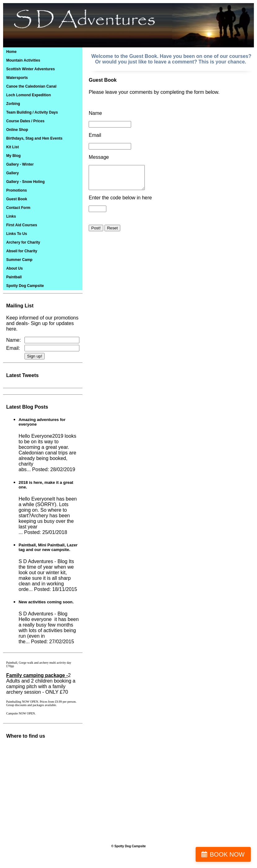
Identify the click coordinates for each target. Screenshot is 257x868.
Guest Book (17, 199)
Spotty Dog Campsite (25, 286)
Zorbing (13, 104)
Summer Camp (19, 260)
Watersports (17, 78)
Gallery (13, 173)
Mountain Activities (23, 60)
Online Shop (17, 130)
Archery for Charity (23, 242)
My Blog (13, 156)
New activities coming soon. (46, 602)
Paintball (14, 277)
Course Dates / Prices (25, 121)
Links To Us (17, 234)
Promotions (17, 190)
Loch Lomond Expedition (29, 95)
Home (11, 52)
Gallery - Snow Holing (25, 182)
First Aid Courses (22, 225)
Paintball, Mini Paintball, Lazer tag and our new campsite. (48, 547)
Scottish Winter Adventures (31, 69)
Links (11, 216)
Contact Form (18, 208)
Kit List (13, 147)
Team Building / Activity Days (32, 112)
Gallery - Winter (20, 164)
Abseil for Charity (22, 251)
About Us (14, 268)
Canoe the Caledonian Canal (31, 86)
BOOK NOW (227, 854)
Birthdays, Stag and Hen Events (34, 138)
